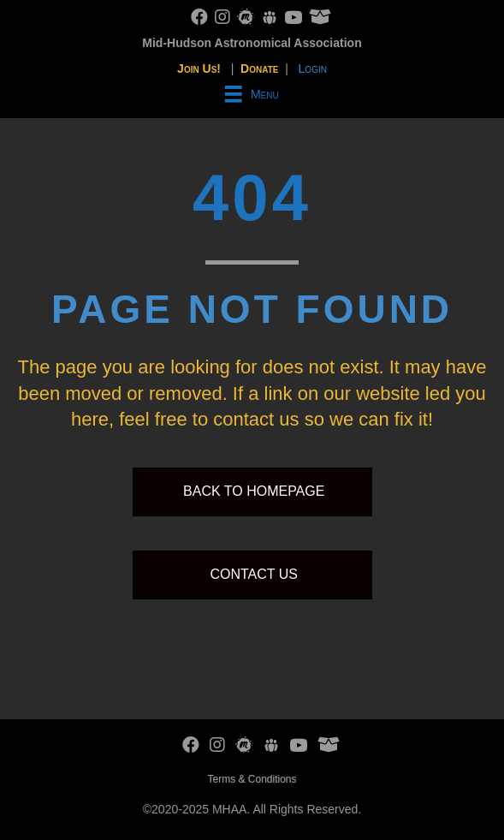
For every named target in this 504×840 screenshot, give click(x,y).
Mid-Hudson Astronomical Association (252, 43)
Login (313, 69)
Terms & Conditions (252, 779)
